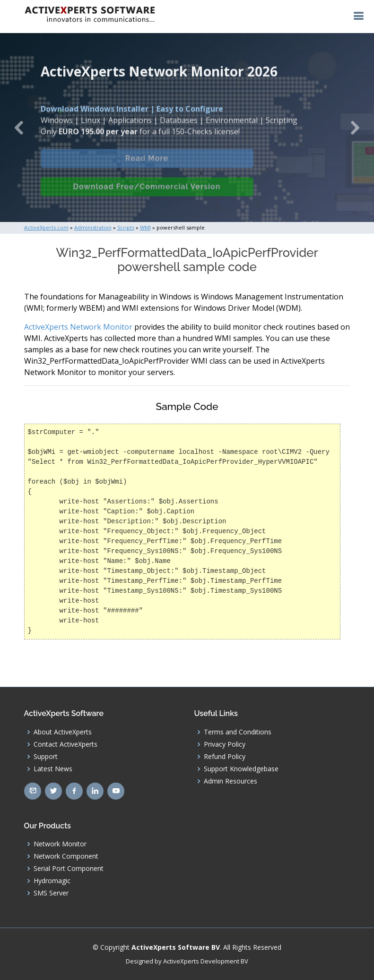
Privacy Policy (225, 744)
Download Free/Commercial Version (147, 194)
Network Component (66, 856)
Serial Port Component (69, 869)
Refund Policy (225, 757)
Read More (147, 166)
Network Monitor (60, 844)
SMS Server (51, 893)
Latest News (53, 769)
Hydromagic (52, 881)
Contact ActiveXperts (65, 744)
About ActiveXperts (63, 732)
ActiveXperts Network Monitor (78, 327)
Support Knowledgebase (241, 769)
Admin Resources (230, 781)
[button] (19, 128)
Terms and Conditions (238, 732)
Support (46, 757)
